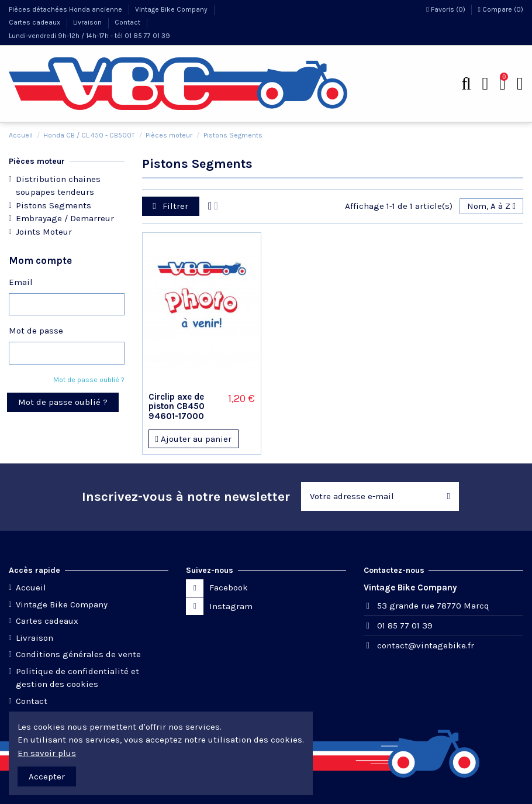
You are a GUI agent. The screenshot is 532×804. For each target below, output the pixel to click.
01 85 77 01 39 (405, 626)
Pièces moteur (37, 161)
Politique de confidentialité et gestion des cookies (77, 678)
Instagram (231, 606)
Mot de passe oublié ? (89, 380)
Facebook (229, 587)
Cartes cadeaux (35, 22)
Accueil (31, 587)
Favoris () (446, 9)
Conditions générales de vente (78, 654)
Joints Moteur (44, 232)
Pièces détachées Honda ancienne (66, 9)
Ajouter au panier (193, 439)
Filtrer (170, 206)
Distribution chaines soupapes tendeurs (58, 186)
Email (21, 282)
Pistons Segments (53, 205)
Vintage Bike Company (172, 9)
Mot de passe (36, 331)
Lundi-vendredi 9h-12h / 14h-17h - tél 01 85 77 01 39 (89, 36)
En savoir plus (47, 753)
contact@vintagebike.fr (426, 645)
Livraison (88, 22)
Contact (128, 22)
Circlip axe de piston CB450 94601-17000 (177, 406)
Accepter (47, 776)
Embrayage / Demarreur (65, 218)
